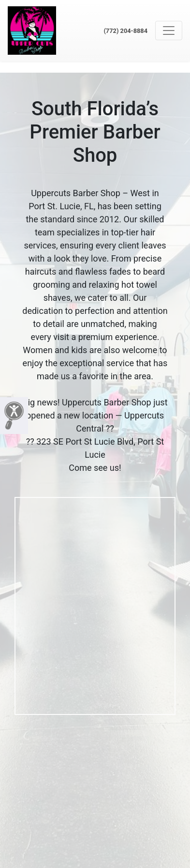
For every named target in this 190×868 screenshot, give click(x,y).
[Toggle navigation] (169, 31)
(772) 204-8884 (125, 31)
